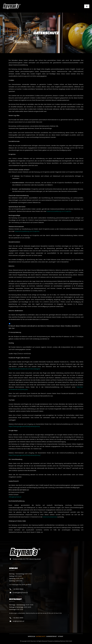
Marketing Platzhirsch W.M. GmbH (63, 641)
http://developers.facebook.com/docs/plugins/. (25, 369)
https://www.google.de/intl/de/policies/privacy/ (25, 455)
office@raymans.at (15, 497)
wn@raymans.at (18, 621)
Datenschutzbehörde (50, 517)
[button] (4, 640)
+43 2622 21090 (18, 589)
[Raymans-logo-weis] (12, 4)
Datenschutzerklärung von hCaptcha (59, 211)
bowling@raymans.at (20, 593)
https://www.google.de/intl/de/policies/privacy (24, 426)
